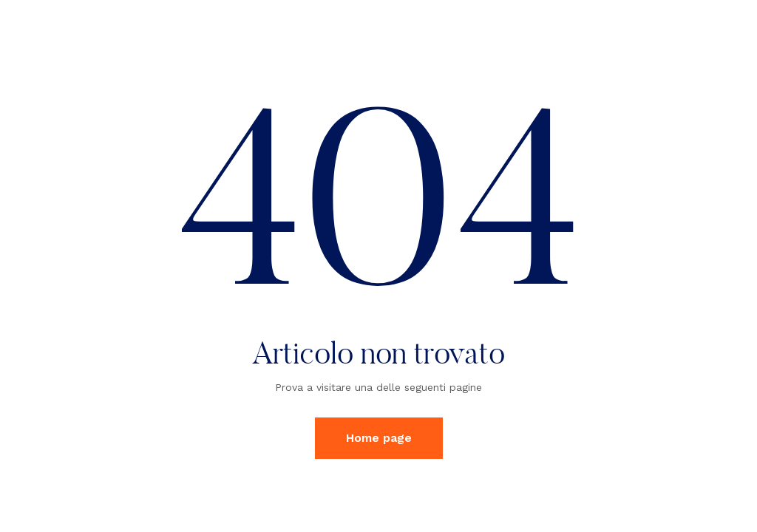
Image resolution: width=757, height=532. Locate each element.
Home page (379, 438)
